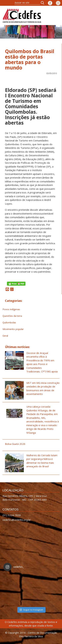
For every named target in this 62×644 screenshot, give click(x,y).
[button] (43, 3)
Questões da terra (12, 316)
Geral (5, 336)
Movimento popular (13, 329)
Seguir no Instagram (31, 610)
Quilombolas (9, 322)
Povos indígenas (11, 309)
